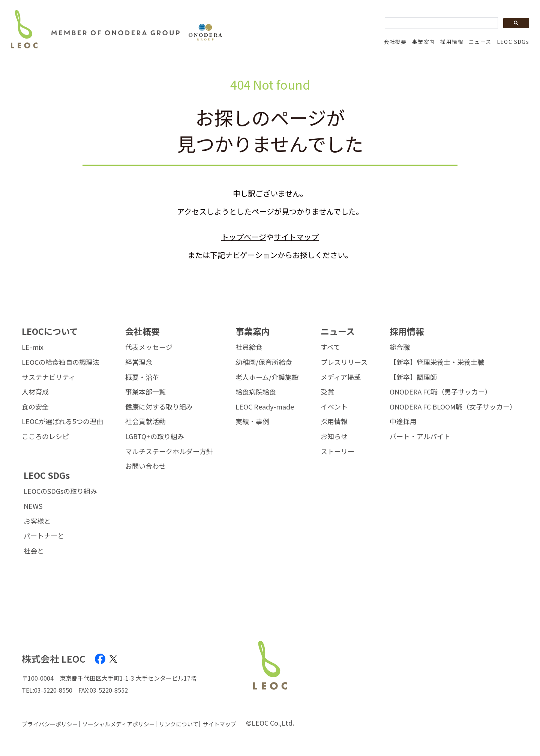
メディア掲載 (341, 377)
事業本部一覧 (145, 392)
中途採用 (403, 421)
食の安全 (35, 407)
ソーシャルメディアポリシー (118, 724)
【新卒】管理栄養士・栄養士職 (437, 362)
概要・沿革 (142, 377)
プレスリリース (344, 362)
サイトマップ (296, 237)
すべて (330, 347)
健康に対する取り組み (159, 407)
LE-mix (33, 347)
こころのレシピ (45, 436)
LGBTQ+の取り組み (155, 436)
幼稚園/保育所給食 (264, 362)
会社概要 (395, 42)
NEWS (33, 506)
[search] (441, 23)
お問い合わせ (145, 466)
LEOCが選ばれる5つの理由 (62, 421)
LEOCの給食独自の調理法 (61, 362)
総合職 (400, 347)
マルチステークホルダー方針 (169, 451)
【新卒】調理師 (413, 377)
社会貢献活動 (145, 421)
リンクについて (179, 724)
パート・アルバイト (420, 436)
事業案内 (424, 42)
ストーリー (337, 451)
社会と (34, 551)
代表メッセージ (149, 347)
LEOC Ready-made (265, 407)
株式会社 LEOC (54, 659)
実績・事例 (252, 421)
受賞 (327, 392)
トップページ (244, 237)
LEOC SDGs (513, 42)
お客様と (37, 521)
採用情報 (452, 42)
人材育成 (35, 392)
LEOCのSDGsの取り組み (60, 491)
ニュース (480, 42)
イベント (334, 407)
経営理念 (139, 362)
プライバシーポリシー (50, 724)
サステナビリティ (49, 377)
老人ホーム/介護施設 (267, 377)
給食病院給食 (256, 392)
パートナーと (44, 536)
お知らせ (334, 436)
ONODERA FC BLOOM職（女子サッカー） (453, 407)
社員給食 (249, 347)
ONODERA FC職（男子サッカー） (441, 392)
